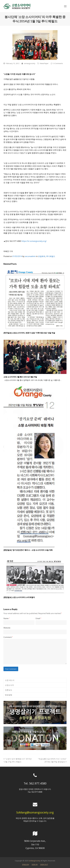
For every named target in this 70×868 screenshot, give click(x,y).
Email (38, 618)
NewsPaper (44, 63)
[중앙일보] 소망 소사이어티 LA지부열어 (19, 597)
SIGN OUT (44, 864)
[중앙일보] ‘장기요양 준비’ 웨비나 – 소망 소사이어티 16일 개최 (28, 550)
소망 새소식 (10, 680)
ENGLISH (26, 864)
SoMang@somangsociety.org (35, 812)
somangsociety (29, 63)
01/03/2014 (17, 256)
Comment (8, 637)
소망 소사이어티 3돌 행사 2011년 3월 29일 (20, 377)
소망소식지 (9, 685)
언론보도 (9, 690)
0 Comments (58, 63)
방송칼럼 (9, 695)
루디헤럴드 (51, 256)
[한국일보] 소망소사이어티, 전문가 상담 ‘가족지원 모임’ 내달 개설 (29, 333)
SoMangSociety (34, 861)
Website (7, 628)
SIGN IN (35, 864)
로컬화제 (42, 256)
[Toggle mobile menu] (65, 6)
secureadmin (30, 256)
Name (7, 618)
